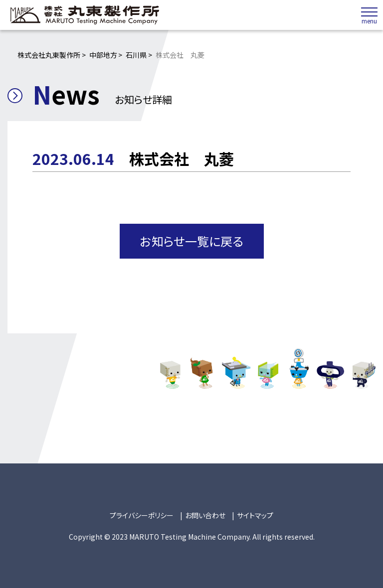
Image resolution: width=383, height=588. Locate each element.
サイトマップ (255, 515)
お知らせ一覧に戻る (192, 241)
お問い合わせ (205, 515)
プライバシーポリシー (142, 515)
